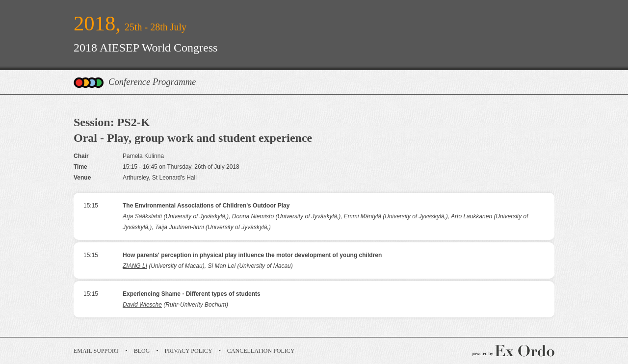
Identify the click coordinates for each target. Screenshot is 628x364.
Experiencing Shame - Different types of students (192, 294)
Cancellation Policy (261, 351)
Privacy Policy (189, 351)
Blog (142, 351)
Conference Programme (152, 82)
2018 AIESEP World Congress (145, 48)
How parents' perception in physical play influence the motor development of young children (252, 255)
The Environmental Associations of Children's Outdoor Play (206, 206)
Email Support (96, 351)
